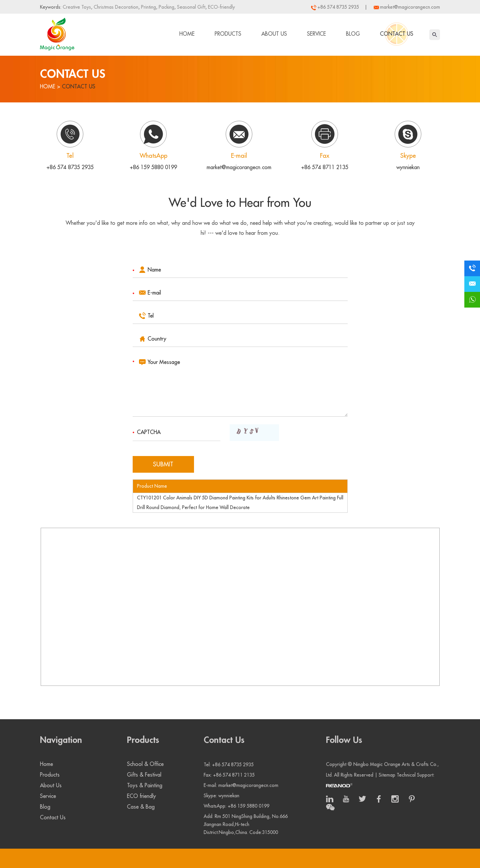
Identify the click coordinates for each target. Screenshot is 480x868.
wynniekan (408, 167)
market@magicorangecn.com (410, 7)
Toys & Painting (145, 786)
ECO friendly (141, 796)
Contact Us (397, 34)
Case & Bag (141, 807)
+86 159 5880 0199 (153, 167)
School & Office (145, 764)
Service (316, 34)
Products (228, 34)
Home (187, 34)
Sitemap (387, 775)
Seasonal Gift (190, 7)
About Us (274, 34)
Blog (353, 34)
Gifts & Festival (144, 775)
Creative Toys (77, 7)
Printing (148, 7)
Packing (166, 7)
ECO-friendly (221, 7)
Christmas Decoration (115, 7)
